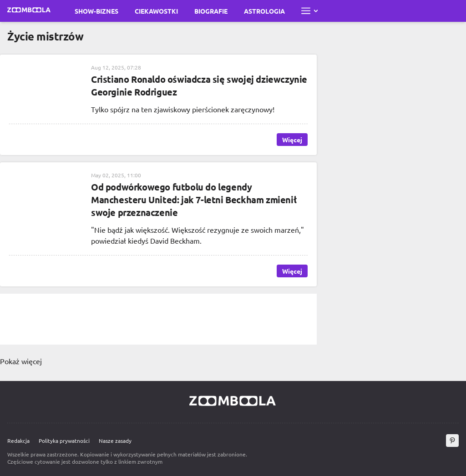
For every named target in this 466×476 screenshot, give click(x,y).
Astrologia (264, 11)
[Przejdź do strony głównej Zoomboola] (29, 11)
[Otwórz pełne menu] (309, 11)
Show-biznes (96, 11)
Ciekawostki (156, 11)
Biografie (211, 11)
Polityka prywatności (64, 441)
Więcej (292, 140)
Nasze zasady (115, 441)
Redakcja (18, 441)
